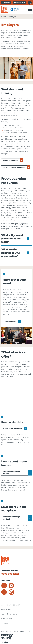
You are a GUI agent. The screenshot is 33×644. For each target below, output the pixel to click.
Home (4, 17)
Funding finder (6, 3)
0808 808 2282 (10, 574)
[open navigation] (30, 9)
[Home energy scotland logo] (5, 9)
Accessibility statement (11, 605)
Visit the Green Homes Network (11, 473)
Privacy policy (7, 609)
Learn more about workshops (14, 167)
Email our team (11, 321)
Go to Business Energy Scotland (11, 518)
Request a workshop (11, 160)
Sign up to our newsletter (12, 428)
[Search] (30, 3)
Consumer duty (8, 618)
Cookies (5, 623)
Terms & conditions (9, 614)
